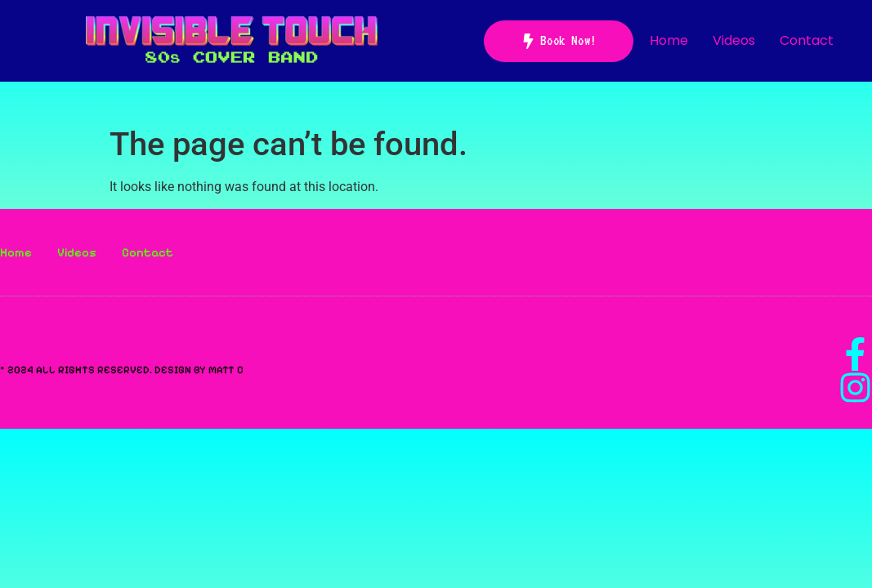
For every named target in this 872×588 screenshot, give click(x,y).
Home (669, 40)
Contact (807, 40)
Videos (734, 40)
